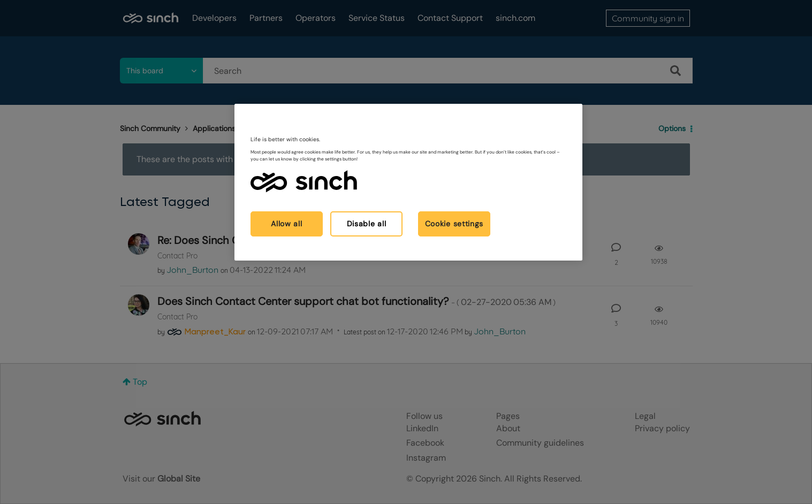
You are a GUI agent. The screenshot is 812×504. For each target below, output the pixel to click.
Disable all (367, 224)
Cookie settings (454, 224)
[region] (408, 182)
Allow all (286, 224)
